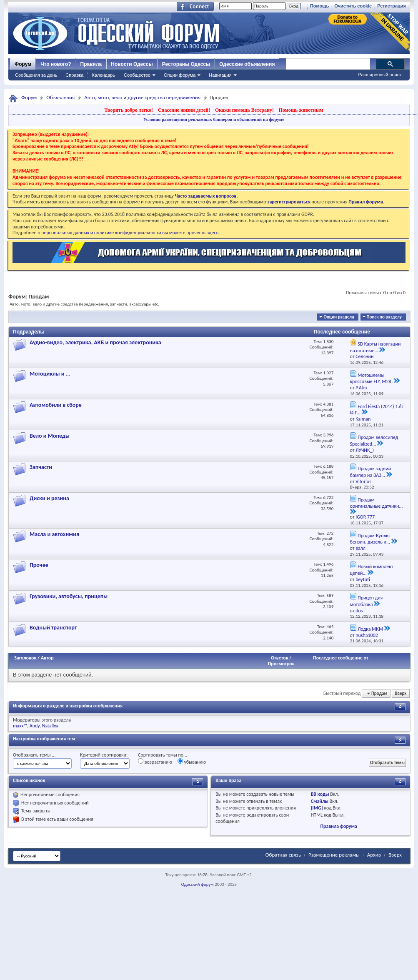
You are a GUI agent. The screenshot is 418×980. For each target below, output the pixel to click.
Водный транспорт (53, 628)
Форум (23, 64)
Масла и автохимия (54, 534)
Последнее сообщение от (340, 658)
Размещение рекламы (334, 855)
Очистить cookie (353, 6)
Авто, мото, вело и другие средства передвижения (142, 97)
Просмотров (281, 664)
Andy (35, 726)
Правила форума (338, 826)
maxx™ (20, 726)
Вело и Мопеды (50, 436)
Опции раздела (339, 317)
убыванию (192, 762)
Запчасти (41, 467)
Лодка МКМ (370, 629)
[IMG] (317, 808)
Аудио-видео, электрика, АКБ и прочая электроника (95, 342)
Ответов (280, 658)
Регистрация (392, 6)
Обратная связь (283, 855)
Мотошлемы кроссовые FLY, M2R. (372, 378)
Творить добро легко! (129, 110)
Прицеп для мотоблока (367, 601)
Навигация (220, 75)
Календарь (103, 75)
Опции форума (180, 75)
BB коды (320, 794)
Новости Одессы (132, 64)
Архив (374, 855)
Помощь (319, 6)
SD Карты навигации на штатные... (375, 347)
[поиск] (328, 64)
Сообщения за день (36, 75)
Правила (91, 64)
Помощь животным (301, 110)
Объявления (60, 97)
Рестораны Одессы (186, 64)
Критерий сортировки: (104, 755)
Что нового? (56, 64)
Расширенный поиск (380, 75)
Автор (47, 658)
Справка (74, 75)
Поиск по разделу (384, 317)
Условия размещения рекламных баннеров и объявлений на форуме (214, 119)
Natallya (50, 726)
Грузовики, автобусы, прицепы (69, 596)
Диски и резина (49, 498)
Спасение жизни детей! (184, 110)
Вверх (400, 693)
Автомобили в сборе (56, 405)
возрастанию (155, 762)
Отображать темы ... (34, 755)
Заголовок (25, 658)
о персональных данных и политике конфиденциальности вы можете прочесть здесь (128, 233)
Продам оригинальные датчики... (377, 503)
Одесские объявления (247, 64)
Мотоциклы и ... (50, 374)
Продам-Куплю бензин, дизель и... (370, 539)
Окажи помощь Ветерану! (244, 110)
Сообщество (137, 75)
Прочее (39, 565)
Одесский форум (198, 884)
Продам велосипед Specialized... (374, 441)
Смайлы (320, 801)
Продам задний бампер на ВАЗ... (371, 472)
